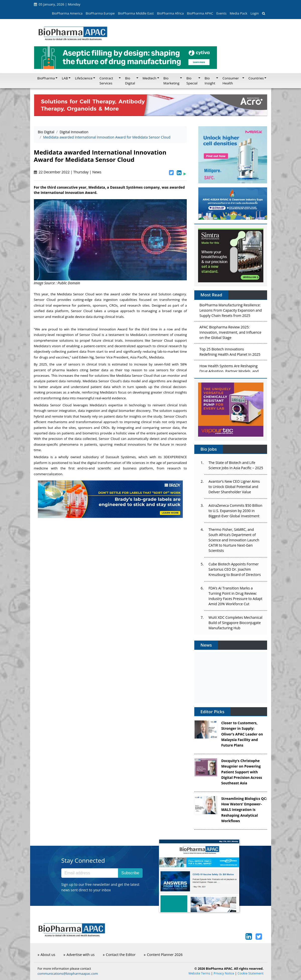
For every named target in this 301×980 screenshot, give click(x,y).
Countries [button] (256, 78)
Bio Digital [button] (130, 81)
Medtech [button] (149, 78)
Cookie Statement (250, 973)
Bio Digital (46, 132)
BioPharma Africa (170, 13)
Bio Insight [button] (210, 81)
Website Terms (199, 973)
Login (255, 13)
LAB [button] (65, 78)
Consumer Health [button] (231, 81)
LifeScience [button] (84, 78)
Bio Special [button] (192, 81)
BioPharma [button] (46, 78)
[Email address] (90, 873)
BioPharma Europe (100, 13)
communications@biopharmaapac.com (68, 973)
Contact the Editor (119, 955)
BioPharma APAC (200, 13)
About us (46, 955)
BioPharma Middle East (136, 13)
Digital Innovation (74, 132)
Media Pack (238, 13)
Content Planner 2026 (163, 955)
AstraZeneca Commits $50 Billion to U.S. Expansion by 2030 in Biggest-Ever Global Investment (235, 511)
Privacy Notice (224, 973)
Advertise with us (79, 955)
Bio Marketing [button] (171, 81)
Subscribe (130, 873)
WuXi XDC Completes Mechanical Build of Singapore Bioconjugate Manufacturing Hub (235, 623)
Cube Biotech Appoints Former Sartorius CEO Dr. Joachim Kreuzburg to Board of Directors (234, 569)
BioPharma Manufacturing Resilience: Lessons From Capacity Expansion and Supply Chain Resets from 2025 (230, 311)
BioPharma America (67, 13)
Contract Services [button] (106, 81)
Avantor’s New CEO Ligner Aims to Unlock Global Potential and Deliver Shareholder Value (234, 487)
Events (221, 13)
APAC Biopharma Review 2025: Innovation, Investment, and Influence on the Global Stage (230, 333)
